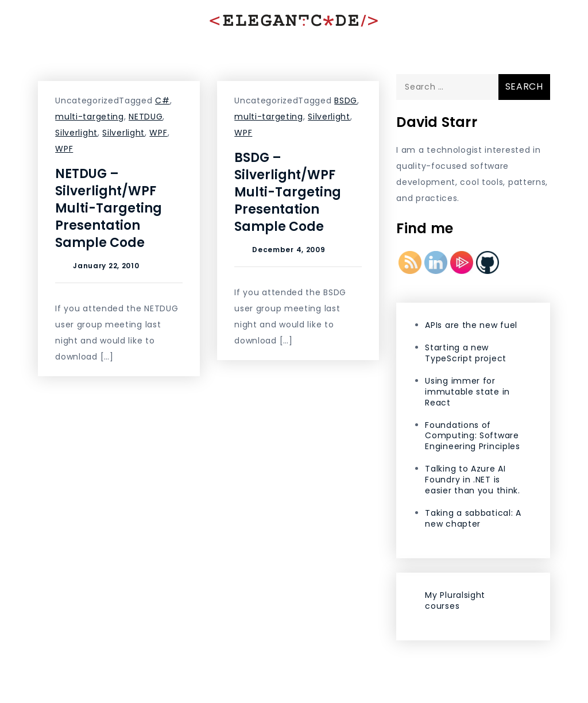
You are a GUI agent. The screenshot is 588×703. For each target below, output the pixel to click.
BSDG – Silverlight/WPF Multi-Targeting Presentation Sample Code (288, 192)
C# (162, 101)
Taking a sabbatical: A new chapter (473, 518)
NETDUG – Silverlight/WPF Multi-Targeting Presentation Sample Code (109, 208)
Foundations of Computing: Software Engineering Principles (472, 436)
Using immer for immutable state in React (467, 392)
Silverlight (76, 133)
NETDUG (146, 117)
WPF (158, 133)
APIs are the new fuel (471, 325)
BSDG (346, 101)
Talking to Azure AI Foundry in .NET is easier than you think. (472, 480)
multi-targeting (90, 117)
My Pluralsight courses (455, 600)
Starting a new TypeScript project (466, 353)
